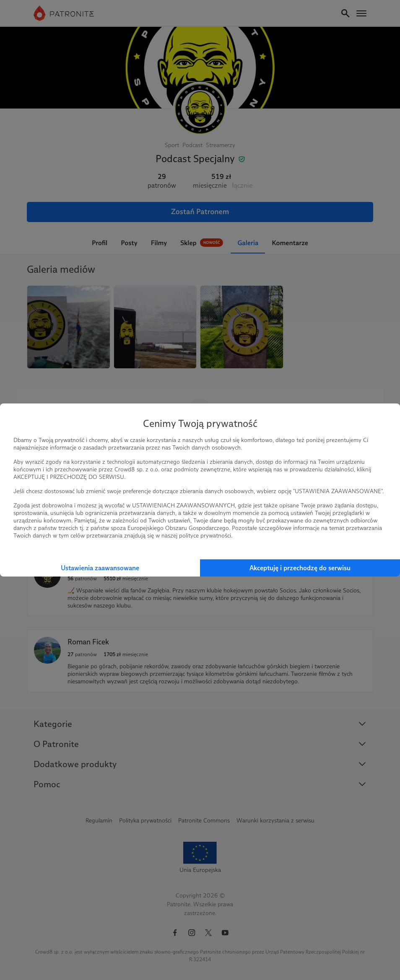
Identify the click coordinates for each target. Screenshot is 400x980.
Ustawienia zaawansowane (100, 568)
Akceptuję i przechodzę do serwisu (300, 568)
